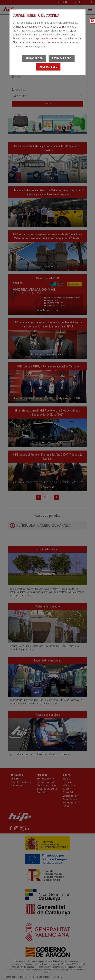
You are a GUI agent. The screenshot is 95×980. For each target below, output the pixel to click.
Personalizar (34, 58)
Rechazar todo (62, 58)
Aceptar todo (48, 67)
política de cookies (47, 38)
